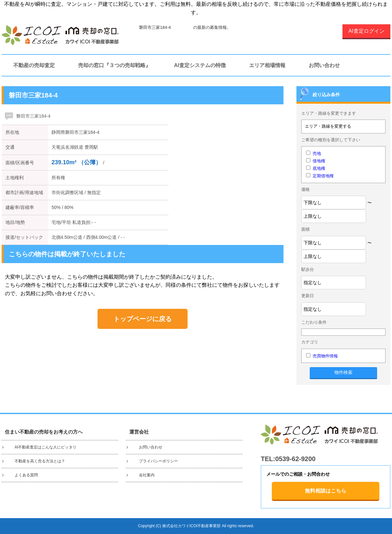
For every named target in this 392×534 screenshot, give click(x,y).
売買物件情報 (325, 356)
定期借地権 (323, 176)
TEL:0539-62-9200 (288, 459)
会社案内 (147, 475)
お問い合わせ (324, 65)
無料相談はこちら (326, 491)
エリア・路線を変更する (328, 126)
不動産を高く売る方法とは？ (40, 461)
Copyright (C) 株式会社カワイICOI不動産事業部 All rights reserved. (196, 526)
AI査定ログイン (366, 31)
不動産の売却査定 (34, 65)
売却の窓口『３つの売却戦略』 (114, 65)
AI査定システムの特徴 (200, 65)
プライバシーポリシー (158, 461)
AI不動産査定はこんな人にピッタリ (46, 447)
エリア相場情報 (267, 65)
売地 (317, 153)
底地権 (319, 168)
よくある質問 (26, 475)
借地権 (319, 161)
